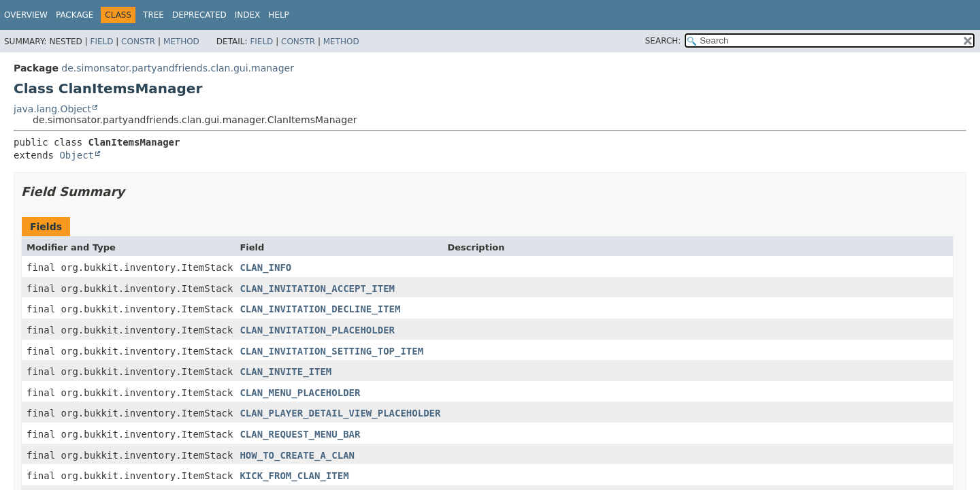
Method (181, 42)
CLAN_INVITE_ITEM (285, 372)
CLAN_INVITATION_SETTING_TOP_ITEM (331, 351)
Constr (138, 42)
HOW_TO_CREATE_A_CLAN (297, 455)
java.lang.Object (52, 109)
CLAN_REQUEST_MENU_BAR (300, 434)
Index (248, 15)
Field (101, 42)
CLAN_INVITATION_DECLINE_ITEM (320, 309)
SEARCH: (663, 41)
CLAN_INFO (265, 267)
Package (75, 15)
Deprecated (199, 15)
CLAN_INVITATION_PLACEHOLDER (317, 330)
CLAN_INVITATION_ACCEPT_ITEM (317, 289)
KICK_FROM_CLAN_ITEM (294, 476)
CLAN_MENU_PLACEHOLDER (300, 393)
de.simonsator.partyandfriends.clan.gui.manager (178, 68)
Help (279, 15)
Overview (26, 15)
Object (77, 155)
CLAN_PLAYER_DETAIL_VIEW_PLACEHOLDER (340, 413)
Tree (153, 15)
